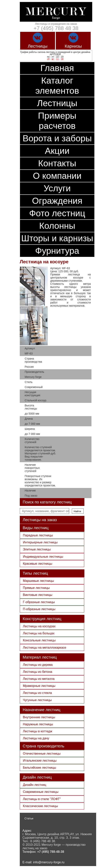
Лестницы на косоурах (39, 626)
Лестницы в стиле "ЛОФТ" (42, 799)
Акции (57, 151)
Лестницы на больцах (39, 633)
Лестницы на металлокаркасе (45, 648)
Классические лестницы (40, 806)
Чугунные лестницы (37, 700)
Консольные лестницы (39, 640)
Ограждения (57, 201)
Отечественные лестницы (42, 754)
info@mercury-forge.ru (49, 862)
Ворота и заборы (57, 138)
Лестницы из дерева (38, 665)
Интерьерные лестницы (40, 542)
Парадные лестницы (38, 535)
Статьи (29, 818)
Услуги (57, 188)
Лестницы (57, 103)
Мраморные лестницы (39, 686)
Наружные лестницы (38, 724)
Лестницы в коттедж (37, 731)
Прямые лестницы (36, 588)
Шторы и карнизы (57, 238)
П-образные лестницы (39, 609)
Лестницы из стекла (37, 693)
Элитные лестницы (37, 549)
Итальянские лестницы (40, 761)
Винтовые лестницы (38, 595)
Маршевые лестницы (38, 581)
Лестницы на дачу (36, 738)
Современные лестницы (41, 792)
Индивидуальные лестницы (43, 557)
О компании (57, 176)
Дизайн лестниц (35, 785)
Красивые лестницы (37, 564)
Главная (57, 68)
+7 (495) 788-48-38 (51, 852)
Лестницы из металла (39, 679)
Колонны (57, 226)
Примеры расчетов (57, 121)
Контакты (57, 163)
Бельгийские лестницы (40, 768)
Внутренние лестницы (39, 717)
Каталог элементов (57, 86)
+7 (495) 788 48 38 (56, 28)
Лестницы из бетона (37, 672)
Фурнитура (57, 251)
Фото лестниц (57, 213)
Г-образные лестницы (39, 602)
